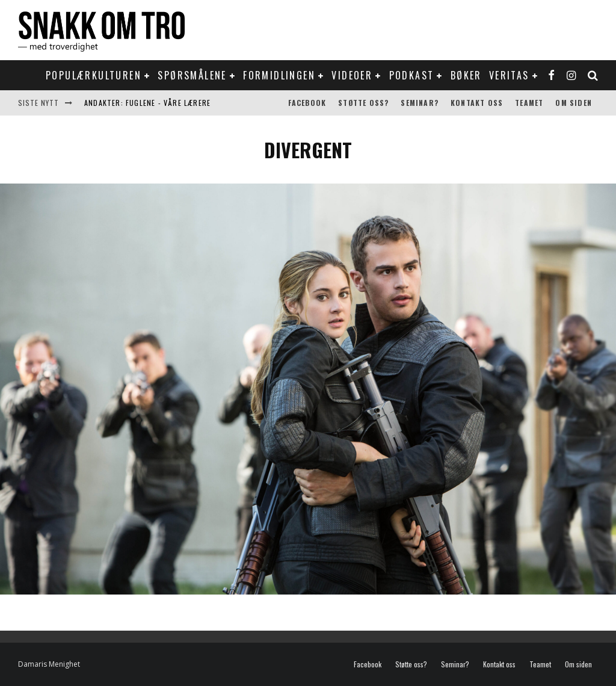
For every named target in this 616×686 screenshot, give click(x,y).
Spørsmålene (192, 75)
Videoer (352, 75)
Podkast (412, 75)
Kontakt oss (477, 103)
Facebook (307, 103)
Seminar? (420, 103)
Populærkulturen (94, 75)
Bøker (466, 75)
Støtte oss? (363, 103)
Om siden (574, 103)
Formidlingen (279, 75)
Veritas (509, 75)
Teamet (529, 103)
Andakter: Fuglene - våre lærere (147, 103)
